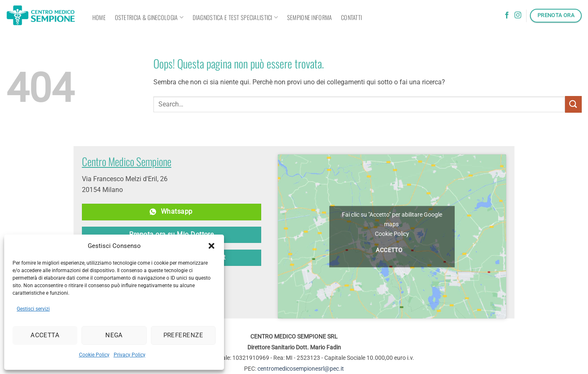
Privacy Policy (130, 355)
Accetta (45, 335)
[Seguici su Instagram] (518, 15)
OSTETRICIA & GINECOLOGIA (149, 17)
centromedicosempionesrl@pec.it (301, 369)
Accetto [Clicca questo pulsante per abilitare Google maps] (389, 250)
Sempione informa (310, 17)
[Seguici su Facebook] (507, 15)
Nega (114, 335)
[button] (211, 246)
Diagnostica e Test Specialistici (235, 17)
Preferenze (183, 335)
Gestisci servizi (33, 309)
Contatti (351, 17)
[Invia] (573, 104)
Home (99, 17)
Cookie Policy (94, 355)
